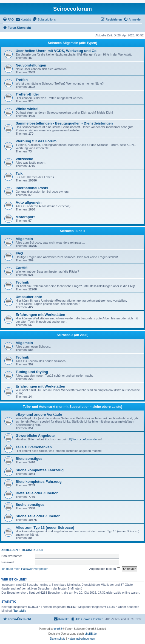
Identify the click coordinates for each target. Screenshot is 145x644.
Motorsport (25, 217)
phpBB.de (91, 634)
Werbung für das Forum (36, 141)
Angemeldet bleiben (105, 569)
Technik (22, 282)
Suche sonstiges (30, 505)
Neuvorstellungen (31, 65)
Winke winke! (27, 109)
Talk (19, 173)
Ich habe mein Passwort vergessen (25, 569)
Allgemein (24, 239)
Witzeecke (24, 159)
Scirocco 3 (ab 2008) (72, 335)
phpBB (58, 629)
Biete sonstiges (29, 459)
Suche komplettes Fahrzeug (40, 470)
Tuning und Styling (32, 372)
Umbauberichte (29, 297)
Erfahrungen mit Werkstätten (40, 315)
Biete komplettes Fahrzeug (39, 482)
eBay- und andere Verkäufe (39, 415)
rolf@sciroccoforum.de (82, 439)
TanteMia (20, 611)
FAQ (19, 253)
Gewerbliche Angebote (35, 436)
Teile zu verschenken (34, 447)
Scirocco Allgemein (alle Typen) (72, 43)
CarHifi (22, 268)
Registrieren (33, 550)
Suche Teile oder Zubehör (38, 516)
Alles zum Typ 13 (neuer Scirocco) (45, 528)
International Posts (32, 188)
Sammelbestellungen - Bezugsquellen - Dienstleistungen (64, 123)
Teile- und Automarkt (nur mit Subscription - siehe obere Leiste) (72, 407)
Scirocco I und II (72, 231)
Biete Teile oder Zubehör (37, 493)
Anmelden (10, 550)
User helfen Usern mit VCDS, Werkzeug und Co (56, 51)
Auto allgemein (29, 202)
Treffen (22, 80)
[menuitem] (8, 19)
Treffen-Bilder (27, 94)
